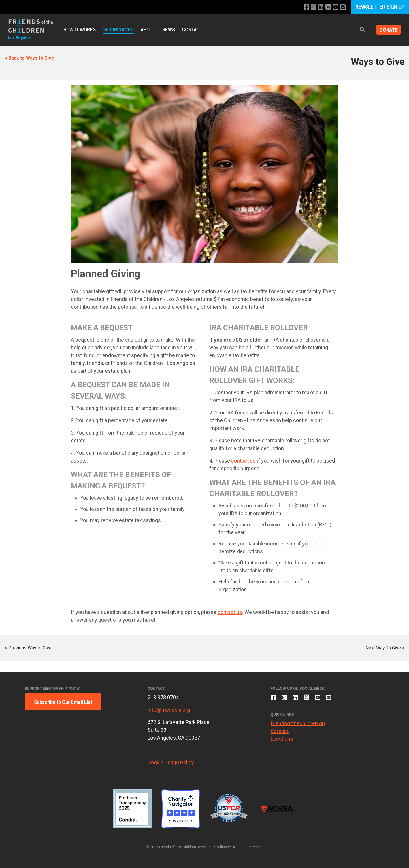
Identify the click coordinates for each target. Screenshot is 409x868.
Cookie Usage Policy (171, 762)
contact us (243, 461)
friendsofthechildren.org (299, 726)
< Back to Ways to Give (29, 58)
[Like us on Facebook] (303, 7)
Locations (282, 741)
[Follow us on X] (327, 7)
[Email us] (343, 7)
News (169, 30)
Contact (192, 30)
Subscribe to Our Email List (63, 702)
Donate (387, 30)
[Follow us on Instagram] (311, 7)
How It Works (80, 30)
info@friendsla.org (169, 710)
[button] (359, 30)
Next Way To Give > (385, 648)
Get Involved (118, 30)
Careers (280, 734)
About (148, 30)
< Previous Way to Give (28, 648)
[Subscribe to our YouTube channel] (335, 7)
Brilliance (223, 847)
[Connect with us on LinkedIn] (318, 7)
